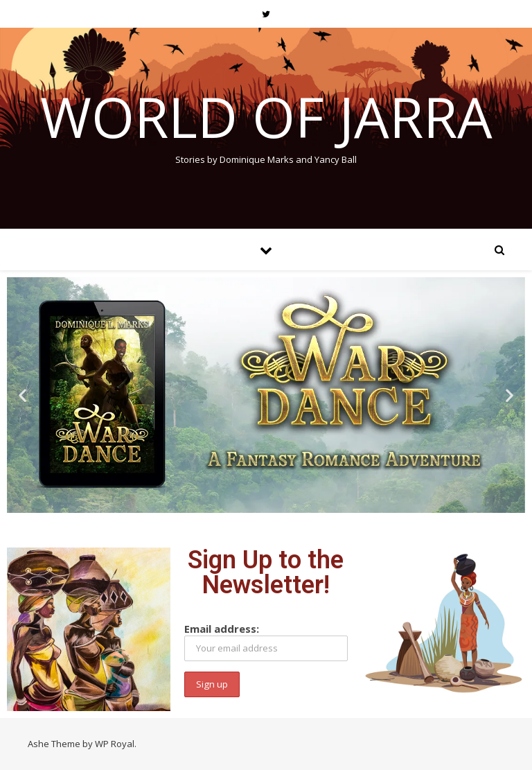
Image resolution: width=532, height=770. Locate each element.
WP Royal (115, 744)
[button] (23, 395)
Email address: (266, 641)
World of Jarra (266, 116)
